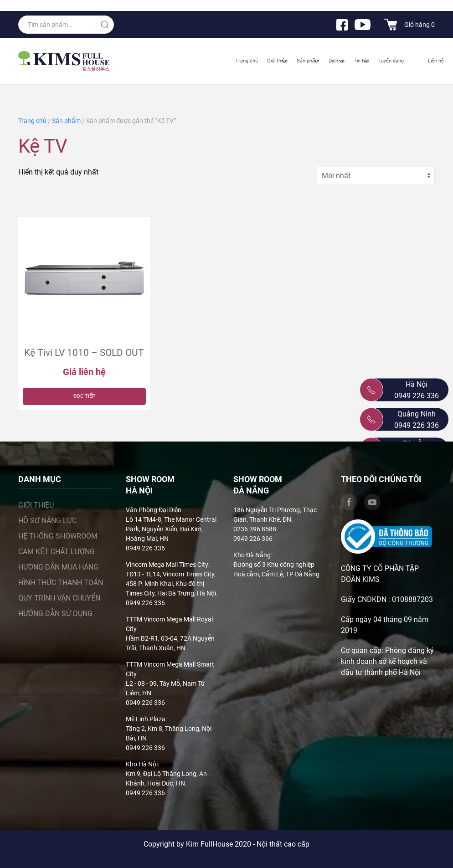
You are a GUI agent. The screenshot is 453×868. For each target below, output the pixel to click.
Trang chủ (247, 61)
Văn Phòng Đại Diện (154, 510)
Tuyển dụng (391, 61)
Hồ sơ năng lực (47, 521)
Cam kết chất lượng (57, 552)
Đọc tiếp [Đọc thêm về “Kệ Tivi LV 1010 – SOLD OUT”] (84, 396)
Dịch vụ (337, 61)
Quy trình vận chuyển (59, 598)
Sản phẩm (309, 61)
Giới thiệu (278, 61)
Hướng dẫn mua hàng (58, 567)
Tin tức (362, 61)
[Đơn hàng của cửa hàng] (376, 176)
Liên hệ (436, 61)
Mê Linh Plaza (146, 719)
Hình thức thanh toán (61, 583)
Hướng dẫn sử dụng (55, 614)
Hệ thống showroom (58, 536)
